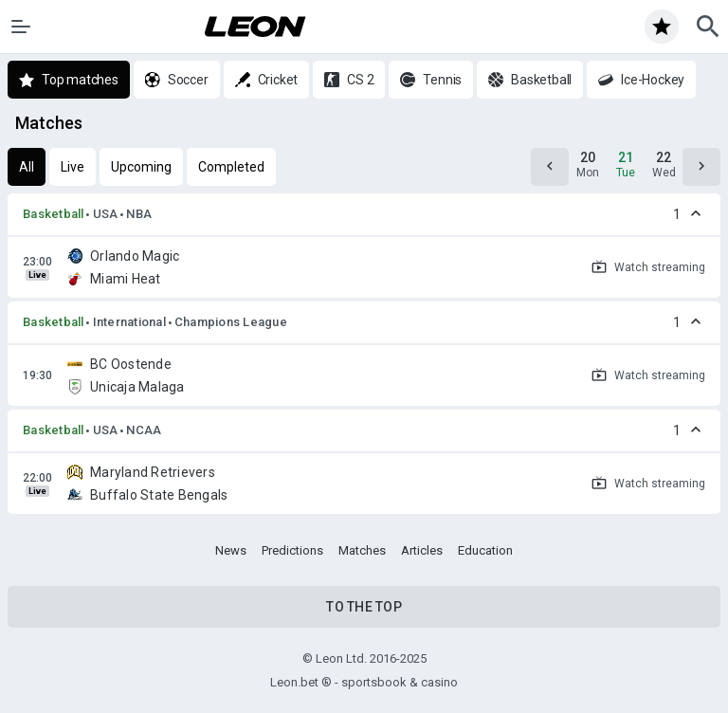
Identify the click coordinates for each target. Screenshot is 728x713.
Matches (362, 550)
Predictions (292, 550)
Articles (422, 550)
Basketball (54, 214)
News (231, 550)
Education (485, 550)
